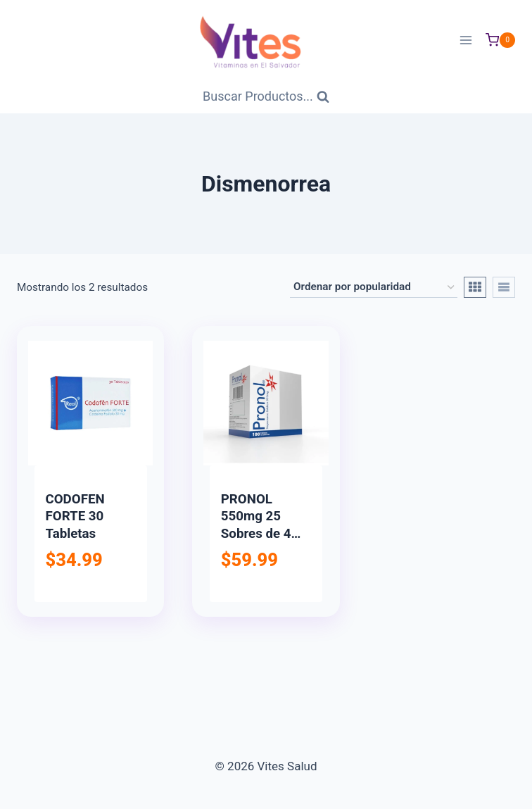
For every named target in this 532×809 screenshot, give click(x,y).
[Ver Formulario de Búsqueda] (266, 97)
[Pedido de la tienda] (374, 287)
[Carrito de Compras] (500, 40)
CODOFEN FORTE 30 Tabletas (75, 516)
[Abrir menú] (465, 40)
